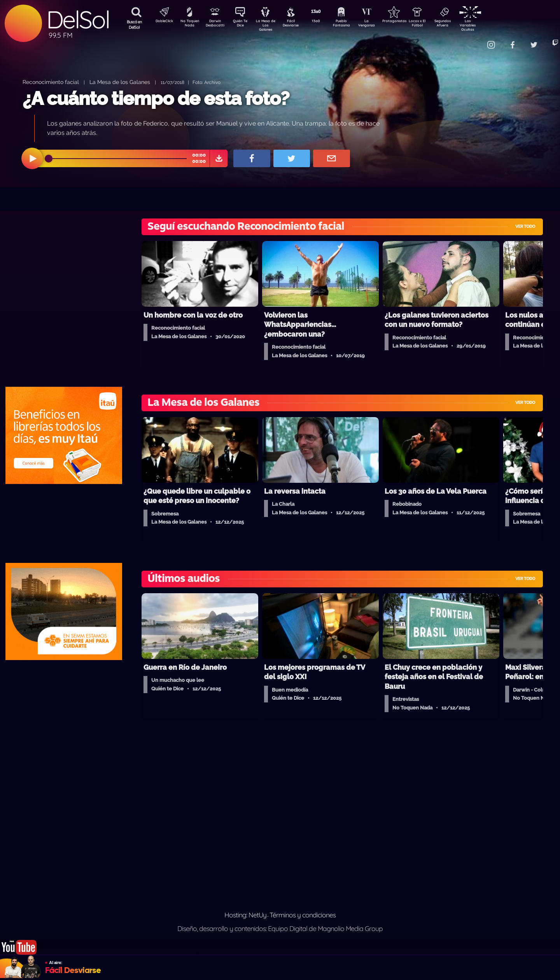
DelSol (78, 20)
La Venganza (379, 24)
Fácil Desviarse (297, 24)
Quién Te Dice (243, 24)
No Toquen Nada (189, 24)
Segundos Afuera (461, 24)
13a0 (325, 22)
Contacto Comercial (473, 40)
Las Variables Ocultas (488, 25)
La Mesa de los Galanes (120, 82)
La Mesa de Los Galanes (270, 25)
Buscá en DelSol (134, 24)
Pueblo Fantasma (352, 24)
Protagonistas (406, 22)
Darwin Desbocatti (216, 24)
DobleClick (161, 22)
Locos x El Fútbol (434, 24)
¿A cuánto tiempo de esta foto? (156, 98)
